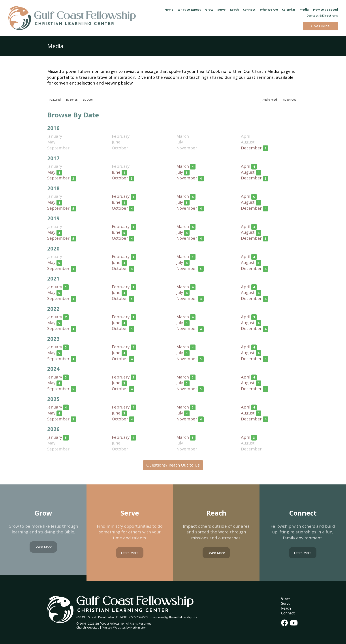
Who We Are (269, 9)
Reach (234, 9)
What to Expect (189, 9)
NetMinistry (138, 627)
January (55, 287)
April (246, 166)
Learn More (43, 547)
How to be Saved (325, 9)
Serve (221, 9)
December (251, 148)
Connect (249, 9)
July (180, 172)
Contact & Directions (322, 15)
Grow (209, 9)
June (116, 172)
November (187, 178)
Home (169, 9)
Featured (55, 100)
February (121, 196)
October (120, 178)
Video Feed (290, 100)
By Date (88, 100)
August (248, 172)
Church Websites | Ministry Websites (101, 627)
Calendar (289, 9)
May (51, 172)
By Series (72, 100)
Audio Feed (270, 100)
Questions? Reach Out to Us (173, 465)
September (58, 178)
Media (304, 9)
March (183, 166)
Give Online (320, 26)
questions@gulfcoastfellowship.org (174, 617)
